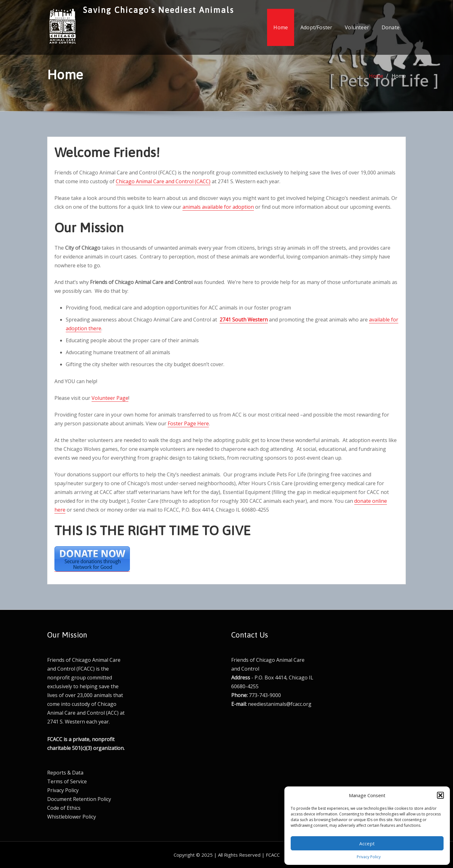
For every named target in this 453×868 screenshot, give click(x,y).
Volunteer (357, 27)
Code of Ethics (64, 808)
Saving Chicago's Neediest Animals (159, 10)
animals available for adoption (218, 207)
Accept (367, 843)
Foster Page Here (188, 423)
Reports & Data (65, 773)
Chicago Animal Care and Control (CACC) (163, 181)
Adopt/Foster (316, 27)
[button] (440, 795)
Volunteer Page (110, 398)
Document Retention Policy (79, 799)
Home (281, 27)
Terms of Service (67, 781)
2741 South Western (244, 320)
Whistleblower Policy (72, 817)
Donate (391, 27)
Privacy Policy (369, 857)
